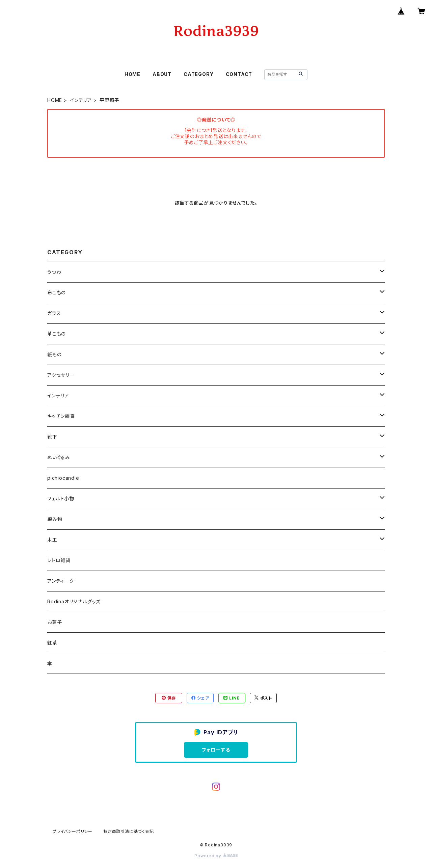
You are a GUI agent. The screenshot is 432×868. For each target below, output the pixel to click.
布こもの (57, 293)
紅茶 (52, 643)
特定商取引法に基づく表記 (129, 831)
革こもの (57, 334)
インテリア (81, 100)
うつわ (54, 272)
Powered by (216, 856)
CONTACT (239, 74)
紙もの (54, 354)
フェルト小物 (61, 498)
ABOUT (162, 74)
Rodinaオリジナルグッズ (74, 601)
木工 (52, 540)
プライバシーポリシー (73, 831)
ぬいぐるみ (59, 457)
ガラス (54, 313)
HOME (132, 74)
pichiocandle (63, 478)
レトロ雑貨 (59, 560)
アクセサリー (61, 375)
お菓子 (55, 622)
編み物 (55, 519)
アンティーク (61, 581)
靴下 (52, 437)
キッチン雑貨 (61, 416)
